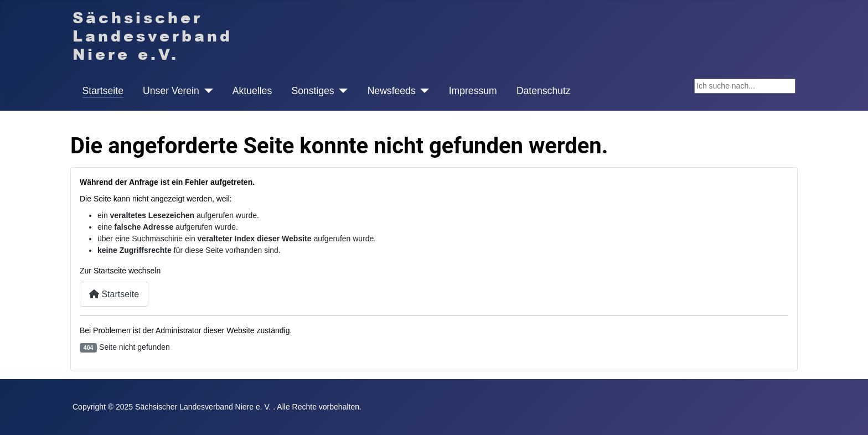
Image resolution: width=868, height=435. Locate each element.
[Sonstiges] (341, 91)
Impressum (473, 91)
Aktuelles (252, 91)
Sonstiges (312, 91)
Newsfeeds (392, 91)
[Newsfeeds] (423, 91)
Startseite (103, 91)
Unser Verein (171, 91)
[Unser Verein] (206, 91)
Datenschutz (544, 91)
